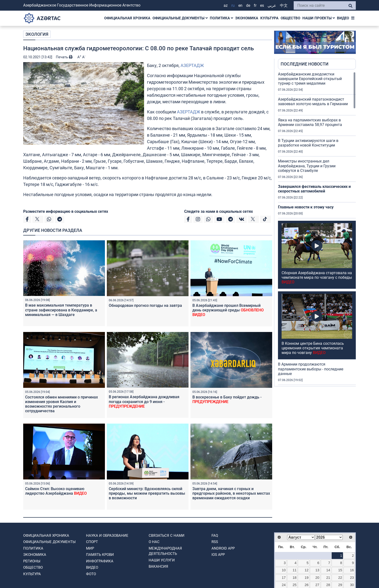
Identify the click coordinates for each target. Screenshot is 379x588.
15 (340, 570)
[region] (317, 229)
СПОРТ (92, 542)
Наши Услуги (162, 560)
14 (328, 570)
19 (306, 578)
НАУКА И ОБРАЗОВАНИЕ (107, 536)
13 (317, 570)
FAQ (215, 536)
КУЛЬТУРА (269, 18)
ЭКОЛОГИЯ (37, 34)
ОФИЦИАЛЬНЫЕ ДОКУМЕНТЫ (180, 18)
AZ (226, 5)
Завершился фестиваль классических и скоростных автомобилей (314, 189)
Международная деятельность (165, 551)
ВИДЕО (343, 18)
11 (295, 570)
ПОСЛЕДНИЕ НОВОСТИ (305, 64)
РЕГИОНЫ (32, 561)
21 (328, 578)
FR (255, 5)
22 (340, 578)
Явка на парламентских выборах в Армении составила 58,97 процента (310, 122)
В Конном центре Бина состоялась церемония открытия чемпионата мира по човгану (313, 348)
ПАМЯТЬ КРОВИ (100, 555)
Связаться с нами (167, 536)
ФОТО (91, 574)
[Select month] (301, 537)
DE (248, 5)
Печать (64, 57)
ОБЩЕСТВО (290, 18)
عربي (272, 5)
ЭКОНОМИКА (247, 18)
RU (233, 5)
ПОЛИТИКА (221, 18)
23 (352, 578)
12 (306, 570)
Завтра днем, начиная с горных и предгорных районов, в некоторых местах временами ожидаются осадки (231, 493)
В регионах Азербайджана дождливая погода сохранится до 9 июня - (144, 401)
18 (295, 578)
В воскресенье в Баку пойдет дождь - (227, 399)
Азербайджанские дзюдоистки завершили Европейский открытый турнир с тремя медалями (310, 79)
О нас (154, 542)
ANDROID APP (223, 548)
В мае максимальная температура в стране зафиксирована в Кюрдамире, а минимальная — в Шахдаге (61, 310)
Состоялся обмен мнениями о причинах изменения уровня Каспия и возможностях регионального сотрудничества (62, 404)
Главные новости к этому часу (306, 207)
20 (317, 578)
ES (262, 5)
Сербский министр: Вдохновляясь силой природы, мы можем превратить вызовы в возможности (147, 493)
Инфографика (100, 561)
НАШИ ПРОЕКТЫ (319, 18)
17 (284, 578)
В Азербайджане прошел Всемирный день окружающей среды (228, 310)
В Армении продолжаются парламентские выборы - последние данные (311, 369)
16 (352, 570)
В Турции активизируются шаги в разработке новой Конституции (308, 143)
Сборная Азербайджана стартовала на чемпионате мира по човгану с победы (317, 277)
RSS (215, 542)
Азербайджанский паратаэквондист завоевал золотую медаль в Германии (313, 102)
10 (284, 570)
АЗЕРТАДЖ (192, 65)
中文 (284, 5)
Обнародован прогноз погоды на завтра (145, 305)
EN (240, 5)
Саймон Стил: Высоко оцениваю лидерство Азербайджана (56, 491)
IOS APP (218, 555)
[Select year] (329, 537)
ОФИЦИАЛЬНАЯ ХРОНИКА (127, 18)
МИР (90, 548)
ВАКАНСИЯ (158, 566)
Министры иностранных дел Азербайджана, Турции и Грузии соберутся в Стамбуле (307, 166)
